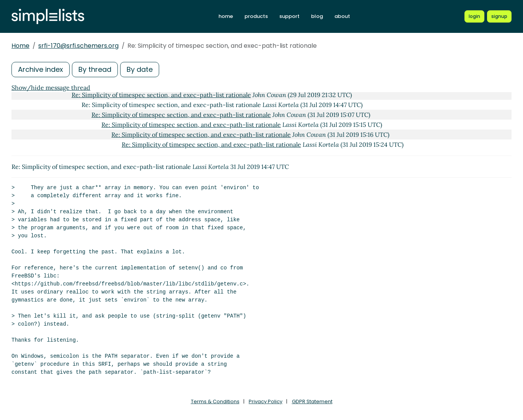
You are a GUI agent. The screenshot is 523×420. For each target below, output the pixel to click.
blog (317, 16)
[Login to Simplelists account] (474, 16)
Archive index (41, 69)
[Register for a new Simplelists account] (499, 16)
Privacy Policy (266, 401)
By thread (95, 69)
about (342, 16)
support (289, 16)
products (256, 16)
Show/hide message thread (51, 88)
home (226, 16)
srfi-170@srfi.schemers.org (78, 46)
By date (140, 69)
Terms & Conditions (215, 401)
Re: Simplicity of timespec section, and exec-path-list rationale (161, 95)
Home (20, 46)
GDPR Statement (312, 401)
